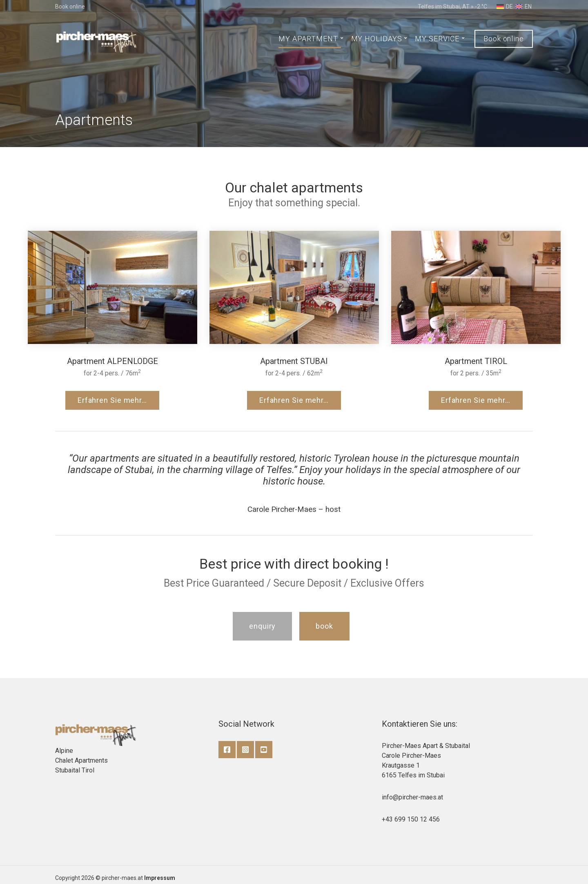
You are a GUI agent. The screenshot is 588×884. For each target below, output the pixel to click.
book (324, 626)
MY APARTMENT (308, 39)
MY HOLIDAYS (377, 39)
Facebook (227, 750)
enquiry (262, 626)
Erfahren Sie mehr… (112, 400)
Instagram (245, 750)
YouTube (264, 750)
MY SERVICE (437, 39)
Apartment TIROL (476, 361)
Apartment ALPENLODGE (112, 361)
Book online (70, 7)
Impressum (160, 878)
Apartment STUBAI (294, 361)
